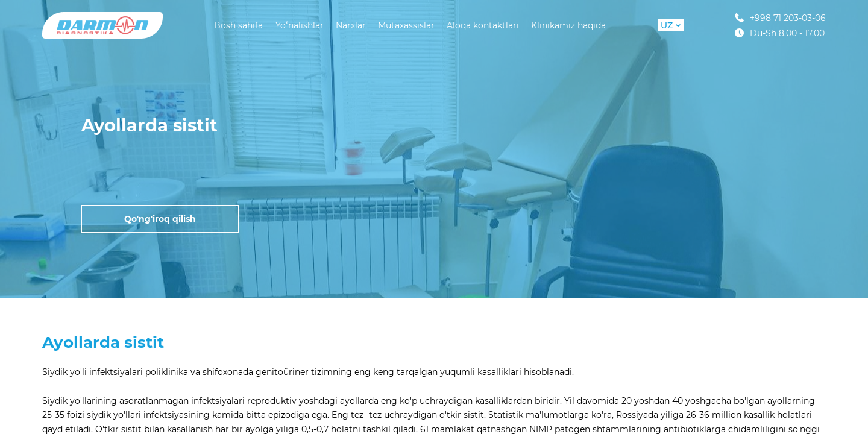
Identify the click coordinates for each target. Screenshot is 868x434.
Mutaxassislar (406, 25)
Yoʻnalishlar (300, 25)
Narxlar (351, 25)
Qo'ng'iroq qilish (160, 219)
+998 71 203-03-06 (780, 18)
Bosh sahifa (238, 25)
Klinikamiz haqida (568, 25)
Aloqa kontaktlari (483, 25)
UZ (671, 25)
